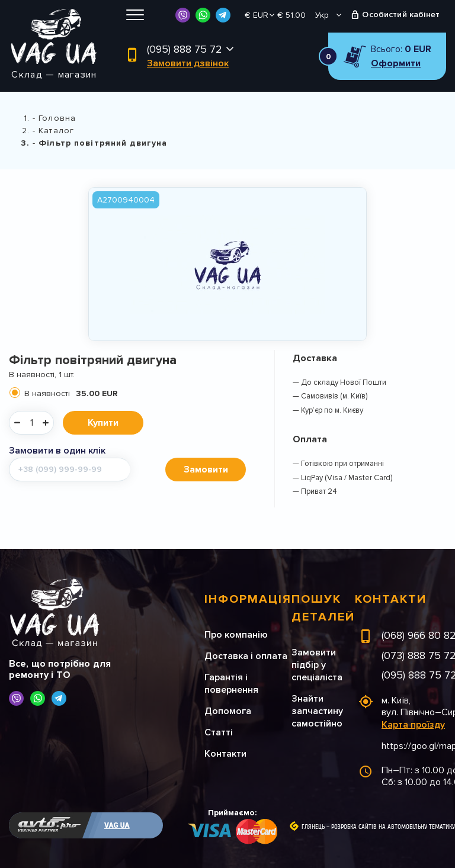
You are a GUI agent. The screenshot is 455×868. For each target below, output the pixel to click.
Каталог (56, 131)
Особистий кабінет (401, 15)
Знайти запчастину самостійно (317, 711)
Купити (103, 423)
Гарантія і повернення (231, 684)
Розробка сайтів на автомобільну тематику (393, 827)
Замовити (206, 470)
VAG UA (117, 825)
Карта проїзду (413, 725)
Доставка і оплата (246, 656)
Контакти (225, 754)
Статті (219, 732)
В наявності (71, 393)
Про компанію (236, 635)
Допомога (228, 711)
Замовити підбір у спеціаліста (317, 665)
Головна (57, 118)
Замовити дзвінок (188, 63)
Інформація (248, 599)
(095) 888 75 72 (185, 49)
